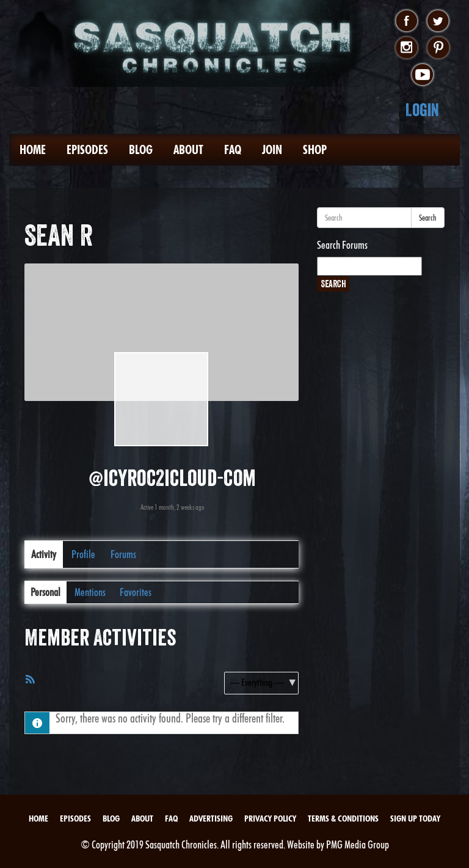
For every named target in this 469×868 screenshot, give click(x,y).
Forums (123, 554)
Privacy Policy (270, 818)
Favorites (136, 592)
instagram (406, 48)
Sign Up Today (415, 818)
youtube (422, 75)
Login (422, 110)
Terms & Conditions (343, 818)
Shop (315, 150)
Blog (141, 150)
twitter (438, 21)
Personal (45, 592)
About (188, 150)
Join (272, 150)
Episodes (87, 150)
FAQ (233, 150)
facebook (406, 21)
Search (428, 218)
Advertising (211, 818)
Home (33, 150)
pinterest (438, 48)
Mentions (90, 592)
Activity (44, 554)
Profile (83, 554)
